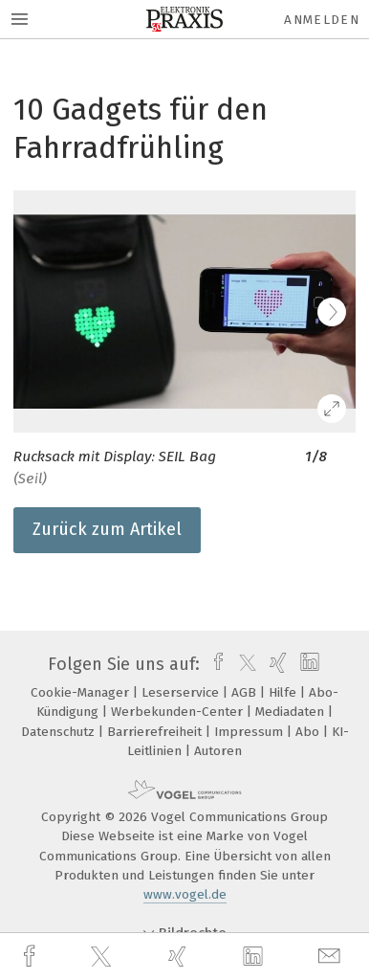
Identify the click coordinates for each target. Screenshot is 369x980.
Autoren (218, 751)
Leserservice (182, 692)
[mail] (332, 957)
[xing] (180, 957)
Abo (309, 732)
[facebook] (32, 957)
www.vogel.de (185, 894)
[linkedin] (255, 957)
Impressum (250, 732)
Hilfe (284, 692)
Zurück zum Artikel (107, 529)
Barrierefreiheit (156, 732)
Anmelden (322, 20)
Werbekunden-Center (179, 712)
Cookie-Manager (82, 692)
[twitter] (103, 957)
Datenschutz (60, 732)
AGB (246, 692)
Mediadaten (292, 712)
